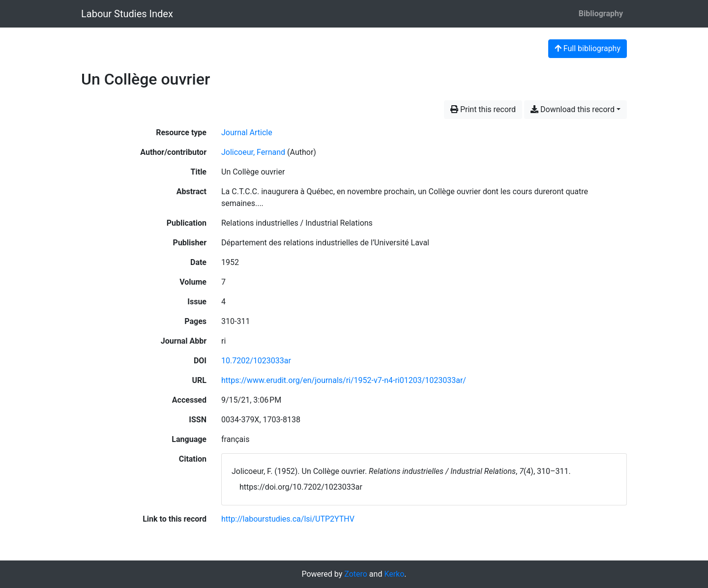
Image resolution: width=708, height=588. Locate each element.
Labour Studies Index (127, 14)
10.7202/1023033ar (256, 361)
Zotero (356, 574)
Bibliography (601, 14)
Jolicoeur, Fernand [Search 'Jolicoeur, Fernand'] (253, 152)
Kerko (394, 574)
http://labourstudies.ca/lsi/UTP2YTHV (288, 519)
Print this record (483, 109)
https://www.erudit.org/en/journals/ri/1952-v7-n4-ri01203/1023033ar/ (344, 380)
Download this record (573, 109)
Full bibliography (588, 48)
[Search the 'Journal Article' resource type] (247, 132)
